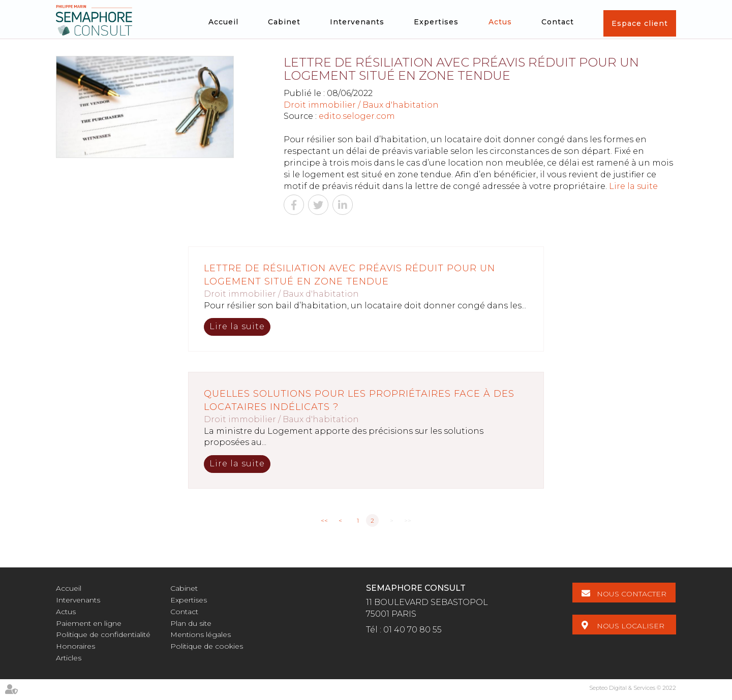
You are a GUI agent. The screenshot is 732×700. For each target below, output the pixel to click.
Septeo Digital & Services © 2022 (633, 688)
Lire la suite (633, 186)
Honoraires (75, 646)
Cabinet (284, 22)
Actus (500, 22)
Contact (558, 22)
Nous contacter (632, 594)
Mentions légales (201, 634)
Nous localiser (631, 625)
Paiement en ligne (89, 623)
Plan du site (191, 623)
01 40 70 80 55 (413, 630)
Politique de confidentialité (103, 634)
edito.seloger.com (357, 116)
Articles (69, 658)
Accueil (223, 22)
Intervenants (357, 22)
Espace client (640, 23)
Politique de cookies (207, 646)
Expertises (436, 22)
